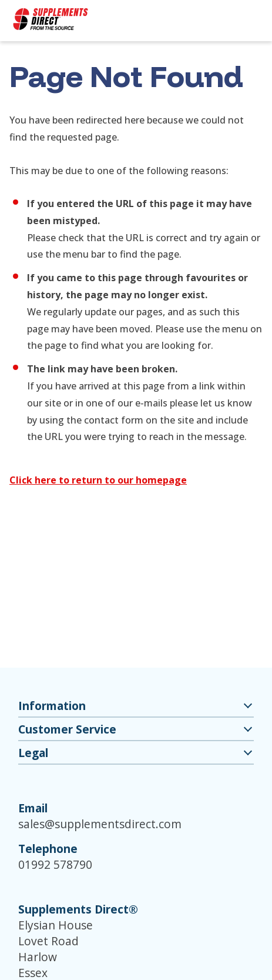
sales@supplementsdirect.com (100, 824)
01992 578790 (55, 864)
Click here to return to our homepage (98, 480)
